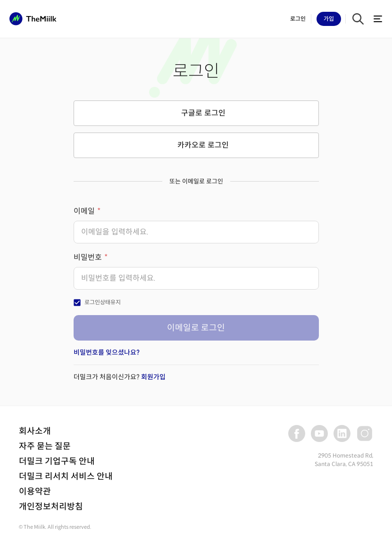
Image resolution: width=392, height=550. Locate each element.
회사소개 (35, 431)
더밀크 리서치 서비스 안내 (66, 476)
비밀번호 (88, 257)
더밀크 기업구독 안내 (57, 461)
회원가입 (153, 377)
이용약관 (35, 492)
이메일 (84, 211)
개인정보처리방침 (51, 507)
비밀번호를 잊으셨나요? (107, 352)
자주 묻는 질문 (45, 446)
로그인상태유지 (103, 302)
